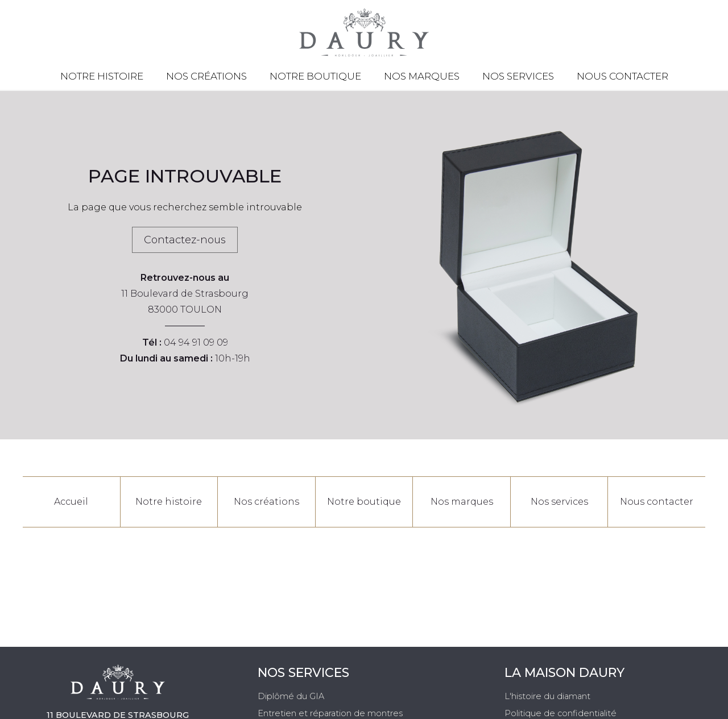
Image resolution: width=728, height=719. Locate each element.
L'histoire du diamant (547, 696)
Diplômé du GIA (291, 696)
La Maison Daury (564, 673)
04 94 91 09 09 (196, 342)
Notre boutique (315, 76)
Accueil (71, 502)
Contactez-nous (185, 240)
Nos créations (206, 76)
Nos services (518, 76)
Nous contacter (622, 76)
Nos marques (422, 76)
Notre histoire (102, 76)
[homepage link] (364, 33)
